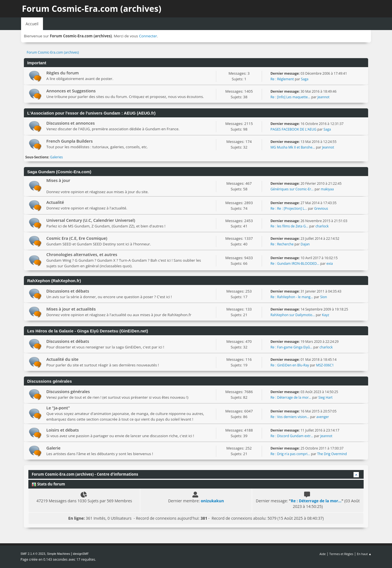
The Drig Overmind (332, 454)
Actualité (55, 202)
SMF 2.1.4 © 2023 (33, 554)
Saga (305, 79)
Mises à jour (58, 180)
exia (330, 264)
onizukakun (212, 501)
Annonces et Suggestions (71, 91)
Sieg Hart (326, 397)
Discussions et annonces (70, 123)
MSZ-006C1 (325, 365)
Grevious (321, 208)
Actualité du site (62, 359)
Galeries (56, 157)
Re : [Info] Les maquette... (290, 97)
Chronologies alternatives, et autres (82, 254)
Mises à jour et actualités (71, 309)
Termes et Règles (341, 554)
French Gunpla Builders (69, 141)
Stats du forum (48, 484)
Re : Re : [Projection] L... (289, 208)
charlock (322, 226)
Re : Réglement (282, 79)
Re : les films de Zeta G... (289, 226)
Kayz (325, 315)
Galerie (53, 448)
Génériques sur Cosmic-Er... (292, 189)
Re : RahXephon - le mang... (292, 297)
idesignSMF (81, 554)
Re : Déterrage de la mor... (291, 397)
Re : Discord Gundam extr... (292, 436)
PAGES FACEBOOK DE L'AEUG (293, 129)
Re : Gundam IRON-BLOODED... (295, 264)
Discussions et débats (68, 291)
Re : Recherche (282, 244)
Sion (323, 297)
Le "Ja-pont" (58, 408)
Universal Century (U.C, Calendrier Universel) (91, 220)
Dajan (305, 244)
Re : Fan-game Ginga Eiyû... (291, 347)
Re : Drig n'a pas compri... (290, 454)
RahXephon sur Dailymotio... (293, 315)
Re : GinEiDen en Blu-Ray (290, 365)
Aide (323, 554)
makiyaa (327, 189)
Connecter (148, 36)
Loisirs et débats (63, 430)
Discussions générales (68, 391)
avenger (323, 417)
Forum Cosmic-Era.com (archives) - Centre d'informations (85, 474)
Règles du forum (63, 73)
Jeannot (323, 97)
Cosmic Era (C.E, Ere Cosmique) (77, 238)
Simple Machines (58, 554)
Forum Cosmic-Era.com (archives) (92, 9)
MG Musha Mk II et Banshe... (293, 147)
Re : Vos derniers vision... (290, 417)
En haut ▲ (364, 554)
